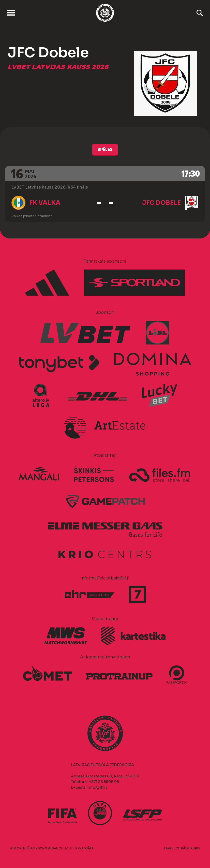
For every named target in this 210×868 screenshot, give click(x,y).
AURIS (195, 848)
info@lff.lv (97, 787)
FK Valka (45, 203)
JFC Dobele (161, 203)
